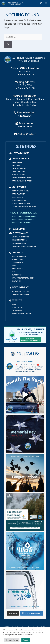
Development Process (20, 291)
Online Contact (25, 134)
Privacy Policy (17, 307)
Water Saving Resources (21, 223)
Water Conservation (23, 213)
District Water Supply (20, 191)
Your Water (18, 187)
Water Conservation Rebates (23, 220)
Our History (17, 275)
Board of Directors (20, 240)
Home (14, 304)
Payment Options (18, 175)
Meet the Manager (19, 256)
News (14, 266)
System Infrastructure (21, 203)
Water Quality (17, 197)
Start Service (17, 162)
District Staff (17, 259)
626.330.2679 (25, 127)
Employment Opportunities (23, 278)
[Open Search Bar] (42, 3)
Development (19, 287)
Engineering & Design (20, 294)
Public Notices (18, 269)
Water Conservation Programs (24, 216)
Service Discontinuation (22, 178)
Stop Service (17, 165)
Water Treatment (18, 194)
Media (14, 272)
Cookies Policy (18, 310)
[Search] (8, 44)
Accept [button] (26, 640)
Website (16, 300)
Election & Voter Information (24, 246)
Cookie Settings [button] (12, 640)
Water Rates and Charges (22, 181)
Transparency (17, 262)
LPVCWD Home (19, 153)
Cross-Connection (19, 200)
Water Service (19, 159)
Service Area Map (18, 172)
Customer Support (19, 168)
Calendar (17, 229)
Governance (19, 233)
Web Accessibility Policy (21, 313)
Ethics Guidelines (19, 243)
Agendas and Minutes (20, 237)
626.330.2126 (25, 116)
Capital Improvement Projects (24, 206)
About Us (16, 253)
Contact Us (16, 281)
